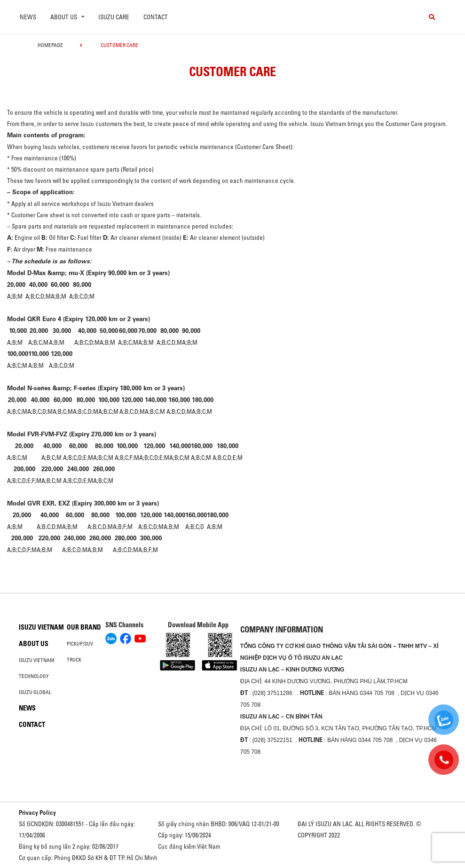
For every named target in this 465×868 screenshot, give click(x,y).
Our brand (84, 627)
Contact (156, 17)
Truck (74, 660)
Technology (34, 676)
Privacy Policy (37, 813)
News (28, 17)
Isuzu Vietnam (41, 627)
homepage (50, 45)
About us (34, 644)
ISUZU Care (114, 17)
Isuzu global (35, 692)
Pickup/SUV (80, 644)
